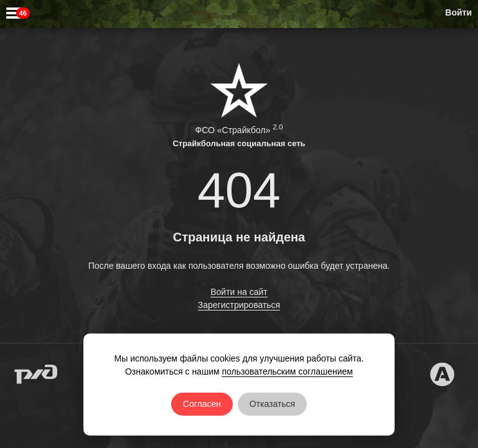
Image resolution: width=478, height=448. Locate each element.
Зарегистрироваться (239, 305)
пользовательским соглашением (287, 371)
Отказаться (273, 404)
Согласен (202, 404)
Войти (458, 12)
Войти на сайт (239, 292)
